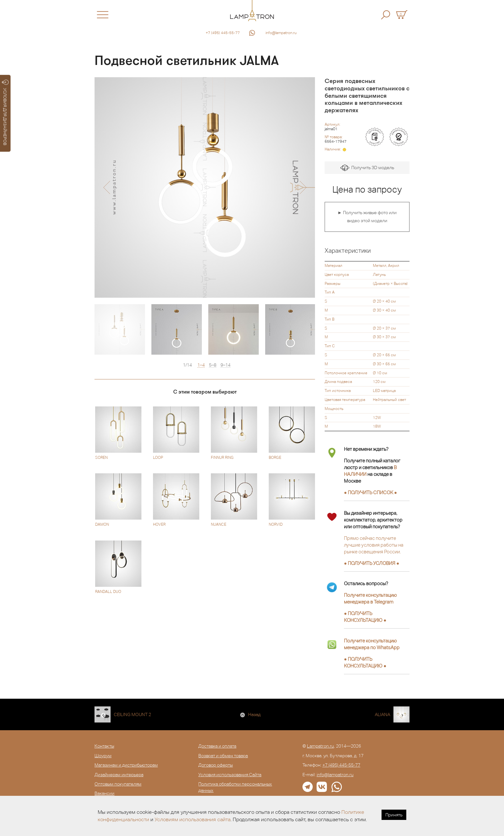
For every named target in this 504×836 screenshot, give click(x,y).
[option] (205, 187)
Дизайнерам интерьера (119, 775)
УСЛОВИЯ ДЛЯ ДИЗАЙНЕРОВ (5, 113)
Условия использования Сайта (230, 775)
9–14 (225, 365)
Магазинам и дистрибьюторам (126, 765)
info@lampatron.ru (281, 33)
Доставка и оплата (217, 746)
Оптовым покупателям (118, 784)
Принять (394, 815)
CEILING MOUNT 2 (132, 714)
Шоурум (103, 756)
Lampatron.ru (320, 746)
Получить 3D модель (367, 168)
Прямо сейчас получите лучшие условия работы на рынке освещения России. (374, 545)
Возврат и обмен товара (223, 756)
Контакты (104, 746)
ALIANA (382, 714)
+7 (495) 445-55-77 (223, 33)
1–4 (201, 365)
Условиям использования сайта (193, 819)
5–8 (213, 365)
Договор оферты (216, 765)
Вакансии (104, 793)
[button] (107, 187)
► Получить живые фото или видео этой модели (367, 217)
